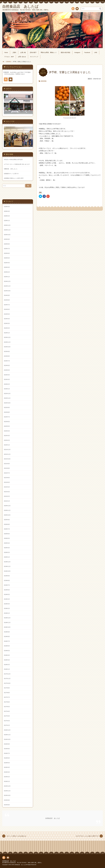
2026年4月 (7, 207)
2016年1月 (7, 781)
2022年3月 (7, 436)
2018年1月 (7, 669)
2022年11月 (7, 398)
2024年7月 (7, 305)
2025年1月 (7, 277)
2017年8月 (7, 693)
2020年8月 (7, 524)
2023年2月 (7, 384)
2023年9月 (7, 352)
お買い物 (23, 53)
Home (6, 53)
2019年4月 (7, 599)
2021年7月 (7, 473)
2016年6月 (7, 758)
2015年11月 (7, 791)
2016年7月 (7, 753)
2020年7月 (7, 529)
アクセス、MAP (9, 57)
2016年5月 (7, 763)
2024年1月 (7, 333)
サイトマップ (34, 57)
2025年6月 (7, 253)
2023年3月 (7, 379)
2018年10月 (7, 627)
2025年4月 (7, 263)
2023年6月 (7, 365)
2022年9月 (7, 408)
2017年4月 (7, 711)
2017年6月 (7, 702)
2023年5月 (7, 370)
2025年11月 (7, 230)
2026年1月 (7, 221)
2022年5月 (7, 426)
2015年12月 (7, 786)
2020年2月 (7, 552)
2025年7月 (7, 249)
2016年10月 (7, 739)
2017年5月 (7, 707)
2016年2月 (7, 777)
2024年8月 (7, 300)
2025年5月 (7, 258)
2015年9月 (7, 800)
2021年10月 (7, 459)
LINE (96, 53)
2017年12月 (7, 674)
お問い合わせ (77, 9)
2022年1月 (7, 445)
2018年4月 (7, 655)
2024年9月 (7, 295)
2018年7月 (7, 641)
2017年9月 (7, 688)
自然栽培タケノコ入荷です (11, 174)
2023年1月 (7, 389)
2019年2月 (7, 608)
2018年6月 (7, 646)
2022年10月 (7, 403)
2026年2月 (7, 216)
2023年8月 (7, 356)
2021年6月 (7, 478)
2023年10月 (7, 347)
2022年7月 (7, 417)
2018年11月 (7, 623)
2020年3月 (7, 548)
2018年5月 (7, 651)
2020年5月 (7, 538)
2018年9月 (7, 632)
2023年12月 (7, 337)
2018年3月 (7, 660)
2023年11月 (7, 342)
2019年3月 (7, 604)
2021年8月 (7, 468)
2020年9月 (7, 520)
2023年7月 (7, 361)
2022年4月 (7, 431)
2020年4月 (7, 543)
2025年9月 (7, 239)
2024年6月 (7, 309)
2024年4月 (7, 319)
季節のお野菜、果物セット (49, 53)
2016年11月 (7, 735)
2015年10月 (7, 795)
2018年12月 (7, 618)
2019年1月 (7, 613)
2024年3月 (7, 323)
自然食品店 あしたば (52, 818)
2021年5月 (7, 482)
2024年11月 (7, 286)
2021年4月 (7, 487)
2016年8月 (7, 749)
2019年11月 (7, 566)
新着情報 (44, 81)
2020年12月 (7, 506)
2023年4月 (7, 375)
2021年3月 (7, 492)
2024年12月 (7, 281)
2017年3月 (7, 716)
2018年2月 (7, 665)
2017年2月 (7, 721)
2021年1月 (7, 501)
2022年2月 (7, 440)
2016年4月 (7, 767)
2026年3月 (7, 211)
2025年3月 (7, 267)
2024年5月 (7, 314)
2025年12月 (7, 225)
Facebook (87, 53)
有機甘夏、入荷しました (11, 169)
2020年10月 (7, 515)
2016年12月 (7, 730)
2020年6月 (7, 534)
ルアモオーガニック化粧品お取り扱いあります (17, 164)
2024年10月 (7, 291)
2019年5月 (7, 594)
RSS (73, 9)
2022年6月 (7, 422)
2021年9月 (7, 464)
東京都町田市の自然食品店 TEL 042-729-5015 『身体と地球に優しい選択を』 (22, 863)
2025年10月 (7, 235)
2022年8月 (7, 412)
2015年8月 (7, 805)
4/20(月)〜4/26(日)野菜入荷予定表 (13, 160)
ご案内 (14, 53)
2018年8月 (7, 637)
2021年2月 (7, 496)
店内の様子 (33, 53)
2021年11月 (7, 454)
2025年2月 (7, 272)
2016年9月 (7, 744)
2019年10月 (7, 571)
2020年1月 (7, 557)
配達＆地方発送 (66, 53)
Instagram (77, 53)
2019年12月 (7, 562)
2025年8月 (7, 244)
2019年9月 (7, 576)
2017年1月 (7, 725)
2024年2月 (7, 328)
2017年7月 (7, 697)
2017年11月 (7, 679)
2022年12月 (7, 394)
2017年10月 (7, 683)
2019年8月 (7, 581)
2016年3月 (7, 772)
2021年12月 (7, 450)
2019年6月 (7, 590)
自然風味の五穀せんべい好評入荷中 (14, 178)
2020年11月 (7, 510)
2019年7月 (7, 585)
